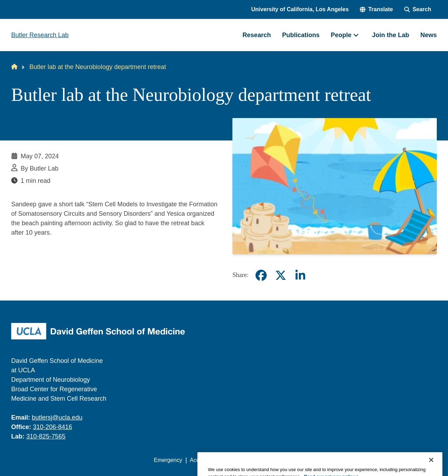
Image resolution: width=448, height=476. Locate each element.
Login (370, 460)
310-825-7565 (46, 436)
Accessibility (205, 460)
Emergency (168, 460)
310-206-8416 (52, 427)
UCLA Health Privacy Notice (321, 460)
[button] (376, 9)
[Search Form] (418, 9)
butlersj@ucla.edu (57, 418)
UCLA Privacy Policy (253, 460)
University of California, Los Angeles (300, 9)
